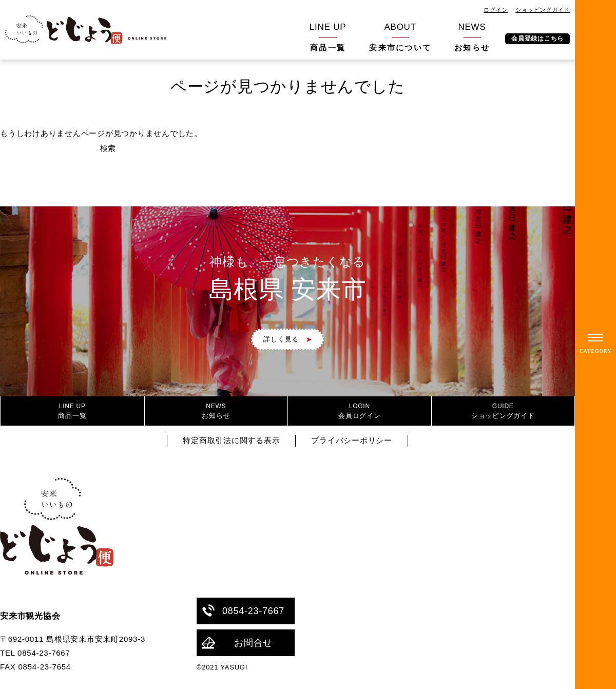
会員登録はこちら (537, 39)
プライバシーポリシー (352, 440)
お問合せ (237, 643)
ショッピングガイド (543, 10)
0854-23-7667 (243, 611)
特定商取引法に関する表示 (231, 440)
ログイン (496, 10)
